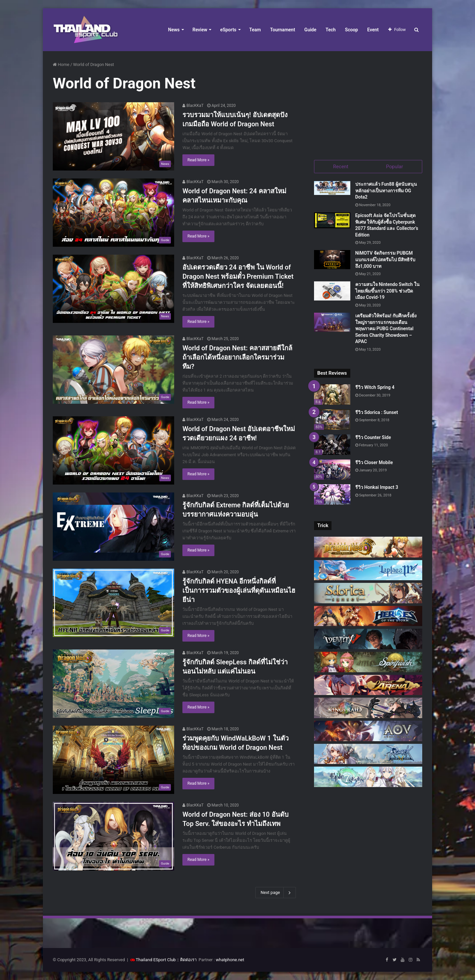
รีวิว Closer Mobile (374, 464)
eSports (228, 30)
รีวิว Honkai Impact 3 (377, 489)
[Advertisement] (368, 102)
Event (373, 30)
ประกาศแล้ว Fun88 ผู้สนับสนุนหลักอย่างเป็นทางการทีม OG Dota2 (386, 192)
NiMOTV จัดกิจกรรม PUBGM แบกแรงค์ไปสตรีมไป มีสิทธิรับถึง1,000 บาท (385, 261)
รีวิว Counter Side (373, 439)
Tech (331, 30)
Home (61, 64)
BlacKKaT (193, 106)
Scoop (352, 30)
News (174, 30)
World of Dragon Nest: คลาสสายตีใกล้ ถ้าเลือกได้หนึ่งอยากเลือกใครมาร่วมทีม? (237, 357)
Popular (395, 167)
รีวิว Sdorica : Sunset (377, 414)
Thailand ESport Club (156, 960)
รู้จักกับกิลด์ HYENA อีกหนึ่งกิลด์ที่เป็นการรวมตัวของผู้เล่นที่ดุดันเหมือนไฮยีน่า (239, 590)
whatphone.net (230, 960)
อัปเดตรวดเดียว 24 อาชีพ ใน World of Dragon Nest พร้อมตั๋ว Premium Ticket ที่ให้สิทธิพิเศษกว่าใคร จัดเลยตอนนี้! (238, 276)
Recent (341, 167)
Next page (276, 893)
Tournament (283, 30)
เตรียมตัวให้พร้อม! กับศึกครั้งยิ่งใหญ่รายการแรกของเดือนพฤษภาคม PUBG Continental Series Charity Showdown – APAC (386, 331)
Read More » (198, 160)
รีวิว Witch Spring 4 (375, 389)
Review (200, 30)
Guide (310, 30)
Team (255, 30)
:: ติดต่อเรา (187, 960)
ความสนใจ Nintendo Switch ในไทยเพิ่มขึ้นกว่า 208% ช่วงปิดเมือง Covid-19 (387, 293)
